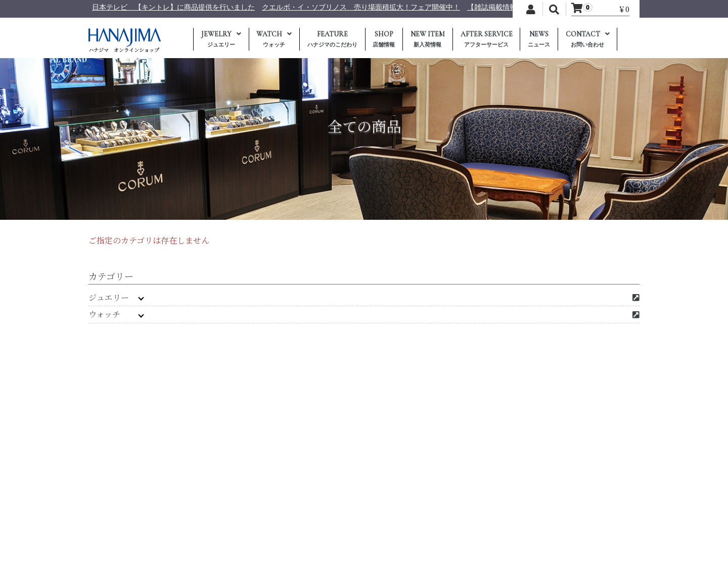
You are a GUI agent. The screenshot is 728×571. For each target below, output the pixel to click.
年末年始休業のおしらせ (95, 7)
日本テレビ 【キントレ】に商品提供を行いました (222, 7)
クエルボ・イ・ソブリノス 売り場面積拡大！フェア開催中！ (409, 7)
